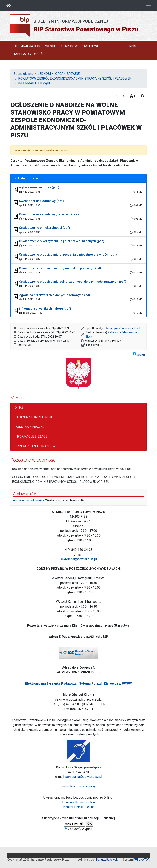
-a (116, 96)
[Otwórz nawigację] (148, 6)
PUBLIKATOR (141, 860)
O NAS (19, 407)
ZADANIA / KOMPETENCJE (34, 417)
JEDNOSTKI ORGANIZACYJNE (59, 74)
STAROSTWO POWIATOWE (80, 46)
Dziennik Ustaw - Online (79, 802)
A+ (133, 96)
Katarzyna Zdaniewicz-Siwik (123, 328)
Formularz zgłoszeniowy (79, 786)
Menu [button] (136, 46)
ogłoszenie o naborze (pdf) (39, 187)
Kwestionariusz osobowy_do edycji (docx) (50, 214)
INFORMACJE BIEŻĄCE (34, 83)
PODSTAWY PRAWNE (29, 427)
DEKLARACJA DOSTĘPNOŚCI (34, 46)
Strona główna (23, 74)
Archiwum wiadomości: (29, 500)
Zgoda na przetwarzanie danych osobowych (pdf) (55, 295)
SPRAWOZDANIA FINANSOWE (36, 446)
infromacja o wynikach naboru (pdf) (45, 308)
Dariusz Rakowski (107, 860)
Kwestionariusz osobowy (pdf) (41, 201)
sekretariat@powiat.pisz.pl (78, 559)
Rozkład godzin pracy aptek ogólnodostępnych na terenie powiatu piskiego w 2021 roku (73, 469)
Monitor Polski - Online (79, 807)
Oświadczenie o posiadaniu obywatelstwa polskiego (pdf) (61, 268)
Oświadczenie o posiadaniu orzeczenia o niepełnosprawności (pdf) (68, 255)
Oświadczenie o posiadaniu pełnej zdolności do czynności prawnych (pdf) (73, 282)
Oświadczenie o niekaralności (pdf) (44, 228)
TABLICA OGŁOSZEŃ (28, 54)
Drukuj (139, 354)
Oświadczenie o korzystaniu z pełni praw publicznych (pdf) (62, 241)
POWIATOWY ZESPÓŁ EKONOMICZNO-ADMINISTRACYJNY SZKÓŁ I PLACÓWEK (75, 78)
